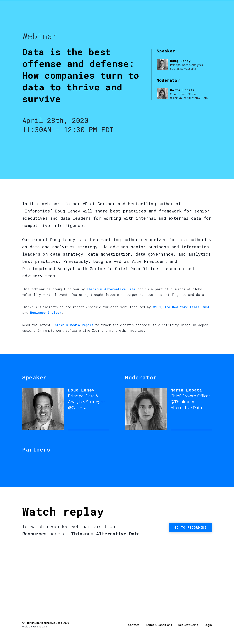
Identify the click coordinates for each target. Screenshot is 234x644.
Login (208, 625)
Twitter (31, 615)
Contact (134, 625)
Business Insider (46, 313)
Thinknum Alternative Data (181, 16)
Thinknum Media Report (73, 325)
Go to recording (191, 527)
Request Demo (188, 625)
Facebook (24, 615)
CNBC (157, 307)
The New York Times (182, 307)
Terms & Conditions (159, 625)
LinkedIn (38, 615)
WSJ (206, 307)
